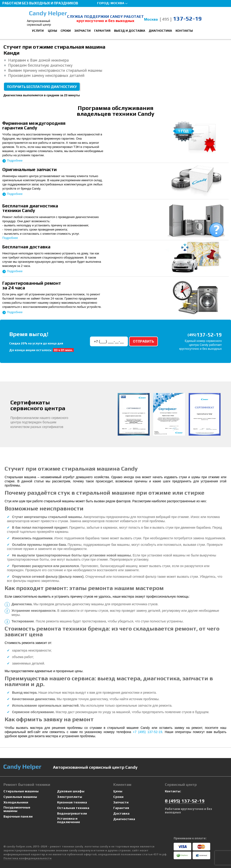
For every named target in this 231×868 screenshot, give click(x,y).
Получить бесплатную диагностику (42, 87)
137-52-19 (181, 19)
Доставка (121, 813)
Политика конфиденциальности (28, 858)
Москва (117, 3)
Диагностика (160, 31)
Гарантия (102, 31)
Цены (52, 31)
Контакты (184, 31)
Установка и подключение (69, 820)
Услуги (38, 31)
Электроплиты (70, 797)
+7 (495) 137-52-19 (147, 732)
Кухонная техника (72, 802)
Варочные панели (18, 816)
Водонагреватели (72, 813)
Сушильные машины (20, 797)
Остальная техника (73, 808)
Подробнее (15, 161)
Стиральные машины (21, 791)
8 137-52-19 (185, 801)
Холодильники (16, 802)
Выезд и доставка (130, 31)
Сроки (66, 31)
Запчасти (82, 31)
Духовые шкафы (71, 791)
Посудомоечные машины (17, 809)
